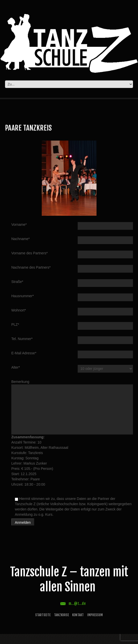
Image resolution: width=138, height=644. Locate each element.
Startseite (43, 615)
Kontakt (78, 615)
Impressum (95, 615)
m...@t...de (77, 604)
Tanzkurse (61, 615)
